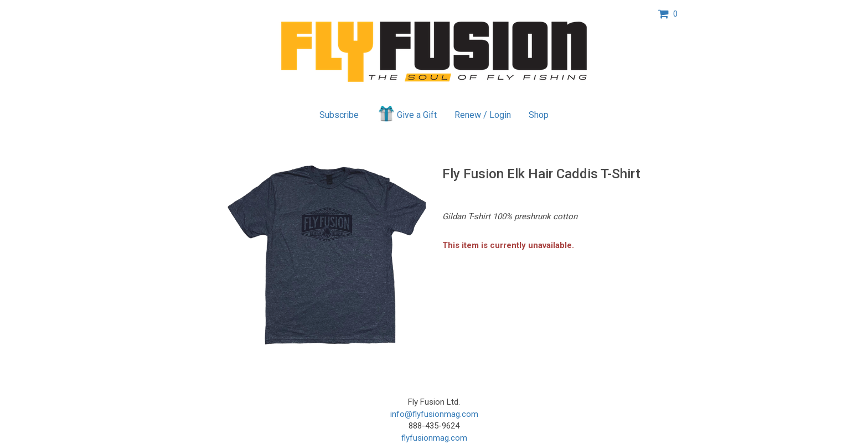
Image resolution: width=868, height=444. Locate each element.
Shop (539, 115)
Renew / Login (483, 115)
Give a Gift (407, 113)
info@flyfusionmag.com (434, 414)
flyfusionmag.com (434, 438)
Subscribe (339, 115)
